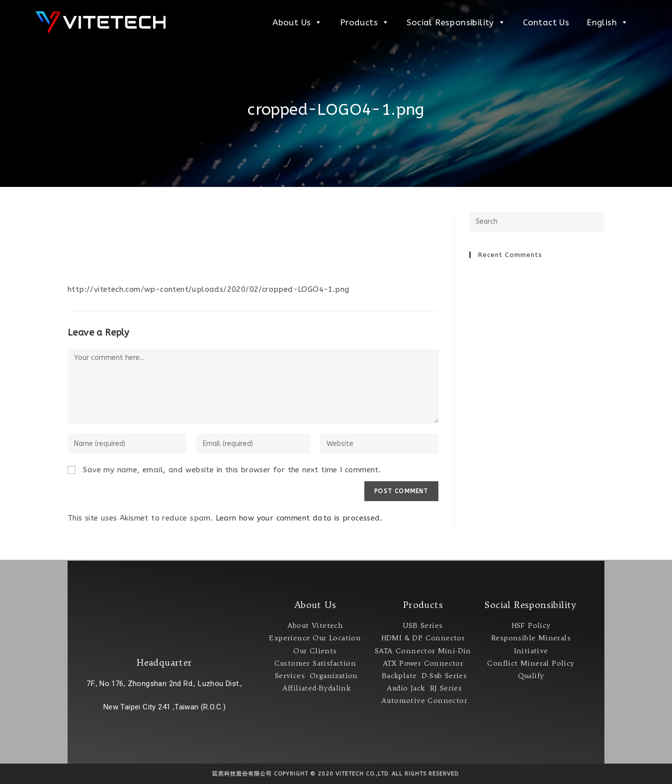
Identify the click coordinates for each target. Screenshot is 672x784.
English (607, 22)
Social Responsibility (456, 22)
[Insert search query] (537, 222)
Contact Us (546, 22)
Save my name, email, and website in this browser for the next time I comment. (232, 470)
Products (365, 22)
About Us (297, 22)
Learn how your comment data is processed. (299, 518)
